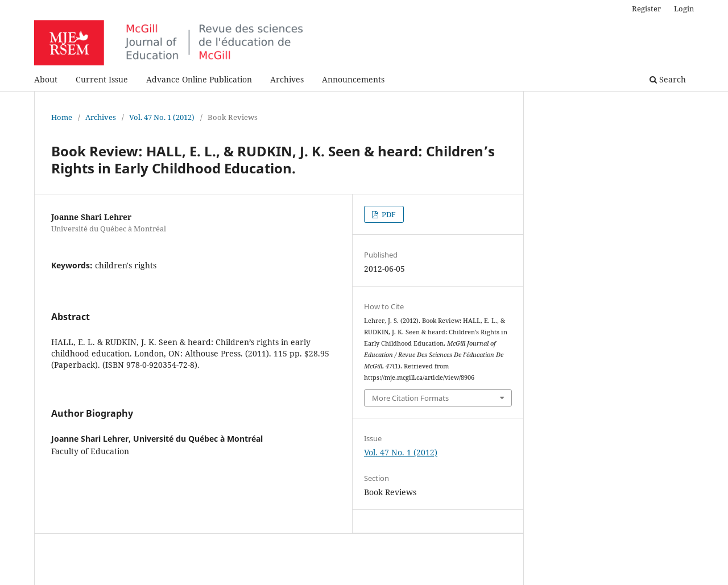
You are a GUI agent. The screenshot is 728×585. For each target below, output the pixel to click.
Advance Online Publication (199, 79)
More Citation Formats (410, 398)
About (46, 79)
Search (668, 79)
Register (646, 9)
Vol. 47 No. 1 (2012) (162, 117)
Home (62, 117)
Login (684, 9)
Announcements (353, 79)
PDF (388, 214)
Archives (287, 79)
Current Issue (102, 79)
